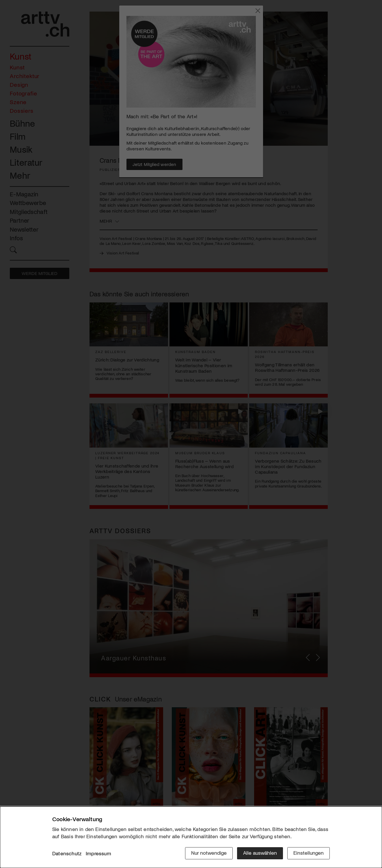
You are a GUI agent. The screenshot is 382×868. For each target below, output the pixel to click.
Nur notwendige (209, 853)
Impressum (98, 853)
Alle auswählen (260, 853)
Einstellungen (309, 853)
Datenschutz (67, 853)
